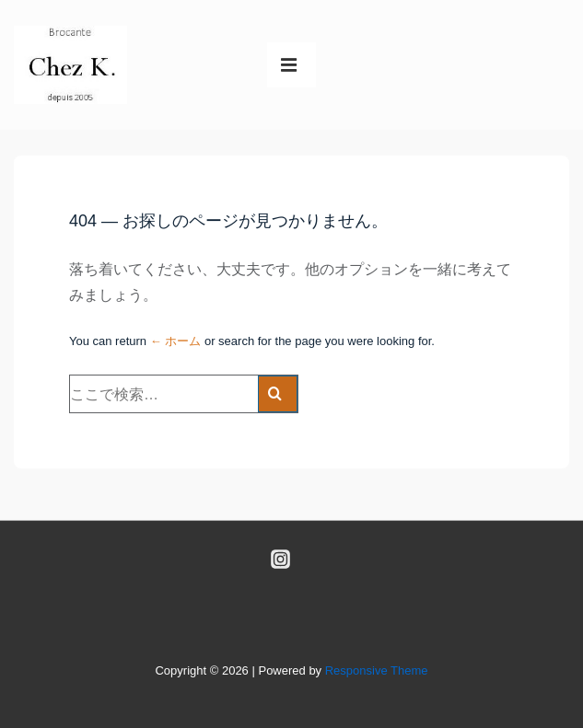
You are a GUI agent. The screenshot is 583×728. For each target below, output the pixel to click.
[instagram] (280, 559)
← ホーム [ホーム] (176, 341)
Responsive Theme (377, 670)
